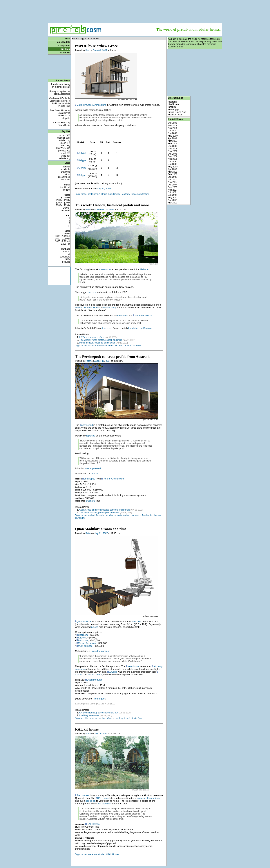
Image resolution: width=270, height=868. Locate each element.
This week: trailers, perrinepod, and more (99, 513)
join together (104, 804)
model (65, 135)
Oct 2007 (172, 185)
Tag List (66, 131)
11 (100, 533)
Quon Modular (84, 621)
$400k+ (66, 208)
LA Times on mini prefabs (92, 337)
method (91, 515)
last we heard (95, 675)
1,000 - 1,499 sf (62, 236)
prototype (65, 172)
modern (66, 190)
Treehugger (99, 699)
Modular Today (175, 115)
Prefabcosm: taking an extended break (60, 86)
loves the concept (100, 651)
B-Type (82, 160)
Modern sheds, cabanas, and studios (97, 343)
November (99, 210)
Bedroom (83, 635)
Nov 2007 (173, 182)
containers (65, 257)
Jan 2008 (172, 177)
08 (100, 50)
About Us (65, 53)
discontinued (64, 177)
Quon (140, 718)
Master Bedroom (87, 643)
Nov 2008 (173, 151)
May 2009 (173, 136)
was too (95, 474)
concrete (118, 515)
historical (92, 346)
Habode (144, 269)
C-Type (82, 168)
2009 (105, 50)
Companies (64, 46)
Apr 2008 (172, 169)
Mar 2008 (173, 172)
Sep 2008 (173, 156)
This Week (63, 148)
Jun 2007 (172, 195)
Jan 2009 (172, 146)
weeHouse (133, 666)
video (65, 156)
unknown (66, 180)
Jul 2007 (172, 192)
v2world (113, 672)
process (64, 151)
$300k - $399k (63, 205)
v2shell (79, 675)
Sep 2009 (173, 126)
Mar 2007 (173, 203)
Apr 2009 (172, 138)
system (124, 718)
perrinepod (87, 425)
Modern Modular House (88, 308)
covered (92, 292)
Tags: (78, 194)
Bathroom (83, 640)
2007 (112, 210)
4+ (69, 226)
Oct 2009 (172, 123)
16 (103, 361)
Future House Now (177, 112)
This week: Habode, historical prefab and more (112, 205)
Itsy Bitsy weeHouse (89, 715)
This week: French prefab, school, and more (101, 340)
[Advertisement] (135, 10)
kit (69, 254)
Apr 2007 (172, 200)
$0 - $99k (65, 198)
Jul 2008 (172, 162)
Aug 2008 (173, 159)
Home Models (63, 42)
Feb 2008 (173, 174)
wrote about (105, 269)
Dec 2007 (173, 180)
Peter (88, 210)
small (65, 153)
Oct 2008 (172, 154)
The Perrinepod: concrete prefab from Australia (113, 357)
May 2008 (173, 167)
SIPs (68, 259)
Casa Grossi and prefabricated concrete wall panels (105, 510)
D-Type (82, 175)
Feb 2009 (173, 144)
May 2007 (173, 198)
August (98, 361)
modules (66, 262)
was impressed (93, 468)
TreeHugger (174, 110)
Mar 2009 (173, 141)
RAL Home (103, 798)
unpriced (66, 210)
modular (64, 138)
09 (100, 734)
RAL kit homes (87, 729)
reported (91, 436)
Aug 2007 (173, 190)
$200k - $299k (63, 203)
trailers (67, 252)
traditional (65, 187)
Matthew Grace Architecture (91, 105)
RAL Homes (83, 795)
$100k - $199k (63, 200)
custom (66, 174)
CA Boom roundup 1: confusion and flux (99, 713)
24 (106, 210)
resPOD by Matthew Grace (96, 46)
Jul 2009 (172, 131)
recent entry (110, 308)
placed (95, 627)
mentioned (123, 315)
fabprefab (173, 102)
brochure (90, 501)
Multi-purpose (85, 646)
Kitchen (82, 638)
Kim (87, 50)
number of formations (148, 798)
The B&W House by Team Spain (60, 124)
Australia (103, 194)
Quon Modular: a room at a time (101, 529)
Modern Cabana (143, 315)
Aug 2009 (173, 128)
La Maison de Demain (140, 328)
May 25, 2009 (104, 188)
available (66, 169)
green (65, 143)
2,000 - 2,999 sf (62, 241)
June (95, 50)
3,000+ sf (65, 244)
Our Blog (65, 49)
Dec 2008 (173, 149)
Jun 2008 (172, 164)
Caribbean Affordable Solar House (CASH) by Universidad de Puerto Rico (60, 102)
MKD (66, 146)
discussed (107, 328)
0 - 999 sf (65, 234)
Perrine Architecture (113, 479)
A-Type (82, 153)
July (96, 533)
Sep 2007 (173, 187)
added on (90, 801)
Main (67, 39)
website (64, 158)
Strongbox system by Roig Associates (60, 93)
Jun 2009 (172, 133)
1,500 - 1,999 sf (62, 239)
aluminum (80, 518)
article (65, 140)
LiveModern (174, 104)
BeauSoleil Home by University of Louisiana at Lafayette (60, 114)
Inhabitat (172, 107)
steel (119, 194)
